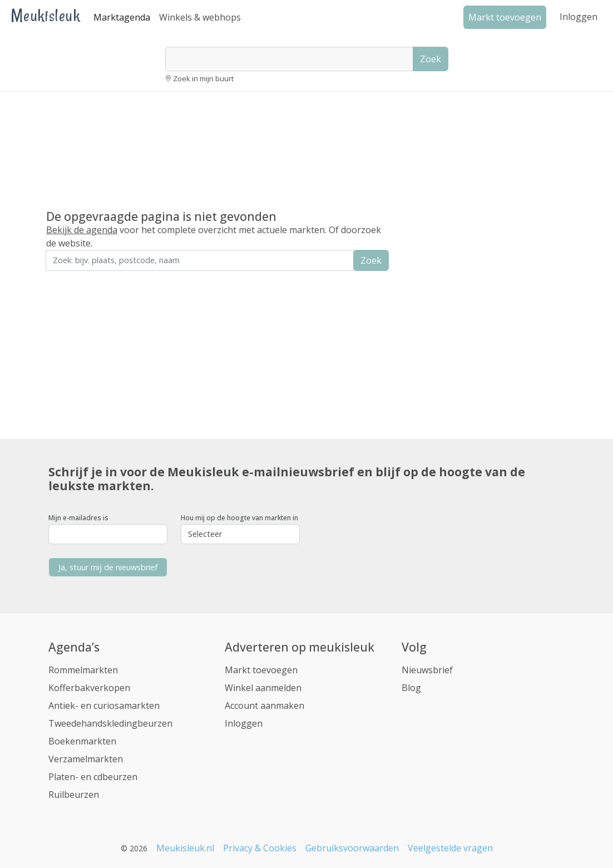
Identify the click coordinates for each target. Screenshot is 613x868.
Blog (411, 688)
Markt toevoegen (261, 670)
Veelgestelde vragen (450, 848)
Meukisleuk (46, 15)
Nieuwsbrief (427, 670)
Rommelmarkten (83, 670)
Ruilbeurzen (74, 795)
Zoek (431, 59)
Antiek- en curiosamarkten (104, 706)
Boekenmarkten (82, 741)
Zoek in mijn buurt (203, 78)
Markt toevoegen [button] (505, 17)
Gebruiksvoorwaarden (352, 848)
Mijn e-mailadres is (78, 518)
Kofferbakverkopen (89, 688)
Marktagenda (122, 17)
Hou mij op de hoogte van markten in (239, 518)
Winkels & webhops (200, 17)
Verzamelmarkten (86, 759)
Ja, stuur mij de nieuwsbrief (108, 567)
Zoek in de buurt (77, 278)
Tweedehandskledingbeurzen (110, 723)
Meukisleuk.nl (185, 848)
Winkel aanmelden (263, 688)
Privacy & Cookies (260, 848)
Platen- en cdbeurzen (93, 777)
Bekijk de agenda (82, 230)
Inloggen (579, 17)
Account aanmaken (265, 706)
